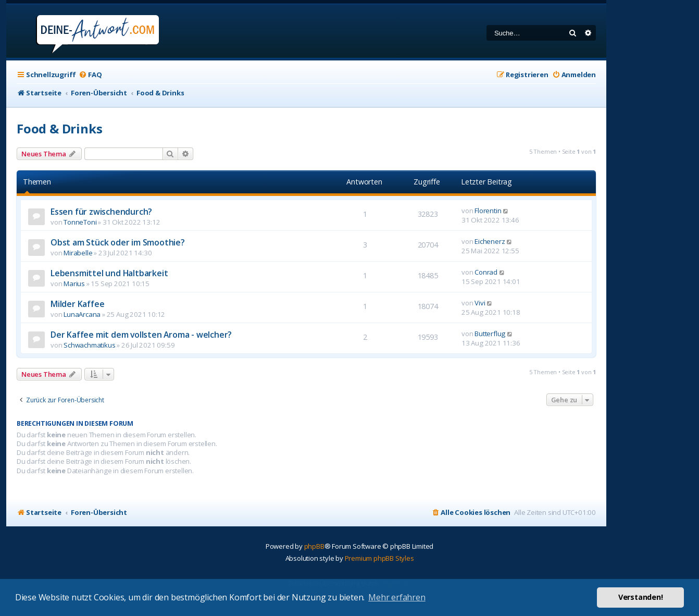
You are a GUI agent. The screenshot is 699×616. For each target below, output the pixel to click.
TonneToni (80, 222)
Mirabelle (78, 253)
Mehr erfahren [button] (397, 597)
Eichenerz (490, 241)
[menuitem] (90, 75)
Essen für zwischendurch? (101, 212)
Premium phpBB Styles (379, 558)
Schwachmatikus (89, 345)
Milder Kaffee (77, 304)
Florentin (488, 211)
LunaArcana (82, 314)
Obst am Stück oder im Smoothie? (118, 242)
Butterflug (490, 334)
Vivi (480, 303)
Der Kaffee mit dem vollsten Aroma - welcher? (141, 335)
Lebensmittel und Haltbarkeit (109, 273)
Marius (74, 284)
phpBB (314, 546)
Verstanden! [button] (641, 597)
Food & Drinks (59, 128)
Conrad (486, 272)
